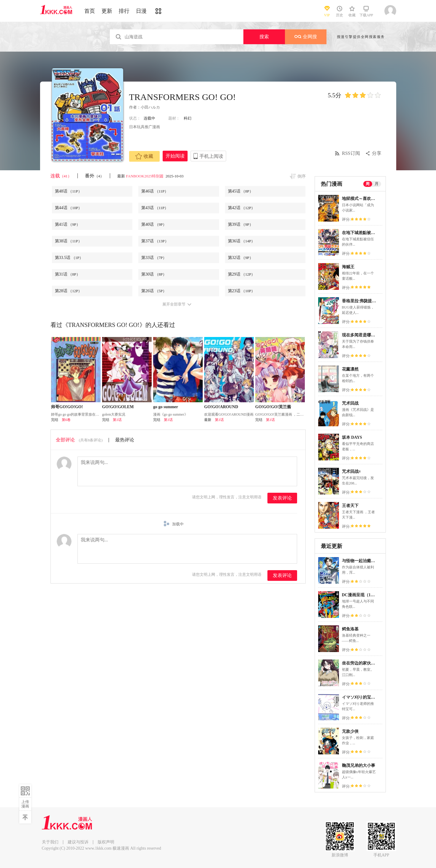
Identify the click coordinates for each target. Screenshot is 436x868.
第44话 (69, 208)
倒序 (302, 176)
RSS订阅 (351, 153)
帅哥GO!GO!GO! (67, 407)
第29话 (242, 274)
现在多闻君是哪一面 (361, 335)
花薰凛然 (350, 369)
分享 (377, 153)
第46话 (155, 191)
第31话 (68, 274)
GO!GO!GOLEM (118, 407)
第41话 (68, 224)
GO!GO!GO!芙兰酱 (273, 407)
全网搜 (306, 37)
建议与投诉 (78, 842)
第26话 (154, 291)
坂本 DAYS (352, 437)
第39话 (241, 224)
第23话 (242, 291)
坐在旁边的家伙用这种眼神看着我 (373, 663)
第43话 (155, 208)
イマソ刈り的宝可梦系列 (365, 697)
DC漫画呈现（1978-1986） (366, 595)
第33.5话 (69, 258)
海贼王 (348, 267)
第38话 (68, 241)
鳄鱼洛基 (350, 629)
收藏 (144, 156)
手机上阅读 (211, 156)
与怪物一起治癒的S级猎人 (366, 561)
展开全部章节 (174, 304)
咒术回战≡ (351, 472)
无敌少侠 (350, 731)
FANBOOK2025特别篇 (145, 176)
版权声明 (106, 842)
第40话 (154, 224)
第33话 (154, 258)
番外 (95, 176)
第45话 (241, 191)
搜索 (264, 37)
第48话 (68, 191)
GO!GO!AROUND (221, 407)
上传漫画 (25, 804)
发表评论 (282, 498)
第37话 (155, 241)
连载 (61, 176)
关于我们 (50, 842)
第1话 (117, 420)
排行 (124, 11)
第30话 (154, 274)
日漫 (141, 11)
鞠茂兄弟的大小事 (359, 766)
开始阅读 (175, 156)
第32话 (241, 258)
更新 (107, 11)
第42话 (242, 208)
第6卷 (66, 420)
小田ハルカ (150, 107)
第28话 (69, 291)
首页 (90, 11)
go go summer (166, 407)
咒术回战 (350, 403)
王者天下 (350, 506)
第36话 (242, 241)
